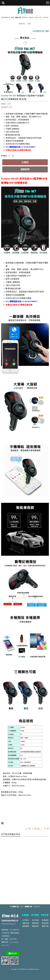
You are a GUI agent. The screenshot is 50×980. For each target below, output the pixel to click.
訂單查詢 (46, 17)
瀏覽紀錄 (25, 17)
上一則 (28, 829)
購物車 (31, 17)
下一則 (46, 829)
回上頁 (37, 829)
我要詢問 (25, 169)
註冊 (29, 23)
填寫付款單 (38, 17)
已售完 (25, 162)
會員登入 (22, 23)
